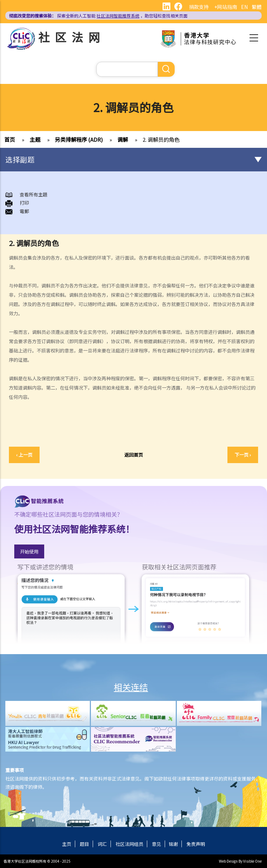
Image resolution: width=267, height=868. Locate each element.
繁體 (257, 7)
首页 (10, 139)
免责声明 (196, 844)
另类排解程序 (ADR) (79, 139)
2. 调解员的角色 (161, 139)
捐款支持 (199, 7)
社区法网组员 (129, 844)
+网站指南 (226, 7)
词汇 (102, 844)
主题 (35, 139)
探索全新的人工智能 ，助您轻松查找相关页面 (98, 16)
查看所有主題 (34, 194)
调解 (123, 139)
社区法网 (72, 37)
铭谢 (173, 844)
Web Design (228, 861)
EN (244, 7)
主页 (67, 844)
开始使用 (29, 551)
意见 (156, 844)
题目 (84, 844)
